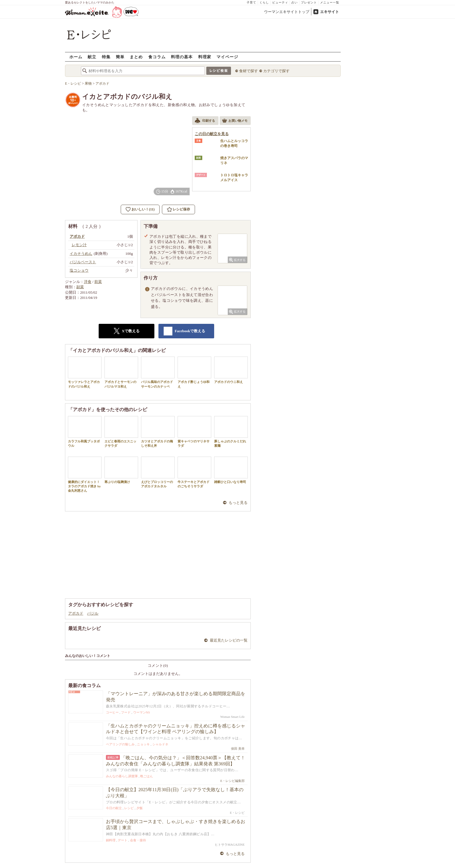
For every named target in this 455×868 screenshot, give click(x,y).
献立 (92, 57)
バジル (93, 613)
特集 (106, 57)
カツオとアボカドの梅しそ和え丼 (158, 432)
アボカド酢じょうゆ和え (194, 372)
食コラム (157, 57)
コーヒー (112, 712)
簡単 (120, 57)
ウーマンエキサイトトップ (287, 12)
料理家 (205, 57)
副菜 (80, 287)
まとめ (136, 57)
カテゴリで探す (276, 71)
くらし (264, 2)
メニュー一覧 (330, 2)
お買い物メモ (235, 121)
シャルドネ (160, 744)
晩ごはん (147, 776)
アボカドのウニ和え (231, 370)
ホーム (76, 57)
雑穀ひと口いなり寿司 (231, 470)
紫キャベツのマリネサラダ (194, 432)
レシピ (129, 808)
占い (295, 2)
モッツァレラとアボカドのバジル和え (85, 372)
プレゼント (309, 2)
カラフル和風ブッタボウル (85, 432)
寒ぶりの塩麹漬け (121, 470)
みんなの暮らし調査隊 (122, 776)
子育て (251, 2)
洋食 (88, 282)
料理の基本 (182, 57)
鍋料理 (111, 840)
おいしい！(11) (143, 209)
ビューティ (280, 2)
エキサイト (329, 12)
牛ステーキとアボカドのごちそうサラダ (194, 472)
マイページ (227, 57)
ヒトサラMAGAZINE (230, 845)
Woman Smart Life (232, 717)
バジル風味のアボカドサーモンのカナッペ (158, 372)
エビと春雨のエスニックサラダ (121, 432)
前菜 (98, 282)
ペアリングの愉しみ (120, 744)
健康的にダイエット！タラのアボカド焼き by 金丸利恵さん (85, 475)
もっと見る (238, 503)
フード (126, 712)
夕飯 (140, 808)
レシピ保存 (181, 209)
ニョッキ (143, 744)
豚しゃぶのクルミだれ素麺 (231, 432)
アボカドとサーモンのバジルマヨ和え (121, 372)
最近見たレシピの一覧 (229, 640)
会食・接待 (138, 840)
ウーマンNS (142, 712)
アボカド (76, 613)
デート (123, 840)
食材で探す (249, 71)
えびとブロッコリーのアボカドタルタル (158, 472)
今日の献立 (114, 808)
